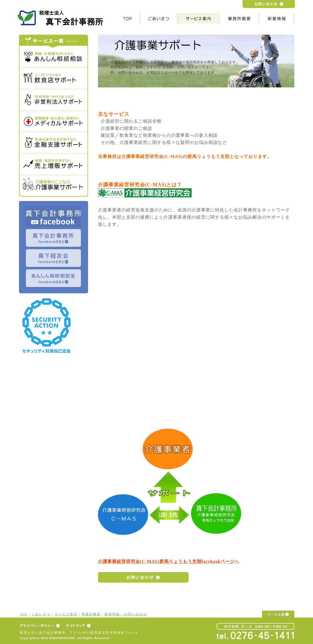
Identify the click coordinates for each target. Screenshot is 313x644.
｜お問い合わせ (134, 614)
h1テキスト (62, 18)
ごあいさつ (41, 614)
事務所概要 (91, 614)
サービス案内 (66, 614)
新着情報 (112, 614)
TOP (24, 614)
